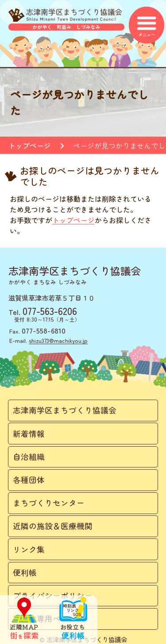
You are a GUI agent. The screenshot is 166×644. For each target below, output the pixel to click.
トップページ (30, 145)
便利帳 (25, 572)
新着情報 (29, 434)
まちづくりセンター (49, 503)
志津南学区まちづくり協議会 (65, 410)
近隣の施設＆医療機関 (53, 526)
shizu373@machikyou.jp (58, 340)
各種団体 (29, 480)
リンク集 (29, 549)
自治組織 (29, 457)
